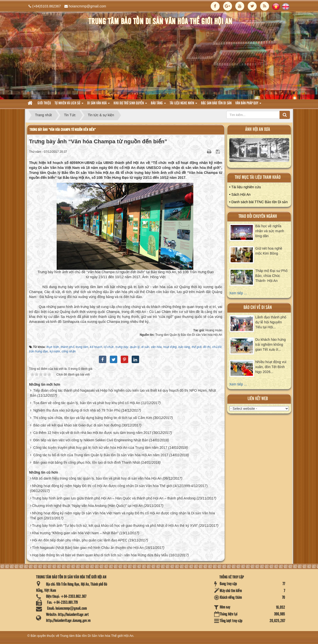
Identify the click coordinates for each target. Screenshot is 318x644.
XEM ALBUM (259, 151)
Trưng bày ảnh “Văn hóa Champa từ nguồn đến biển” (63, 130)
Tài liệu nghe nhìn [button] (183, 105)
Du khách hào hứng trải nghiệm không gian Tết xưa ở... (271, 344)
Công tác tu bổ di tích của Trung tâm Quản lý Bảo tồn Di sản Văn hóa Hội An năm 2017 (101, 455)
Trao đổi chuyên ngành (258, 216)
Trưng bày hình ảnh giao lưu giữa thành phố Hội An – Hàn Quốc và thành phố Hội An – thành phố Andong (114, 498)
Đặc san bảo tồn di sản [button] (216, 103)
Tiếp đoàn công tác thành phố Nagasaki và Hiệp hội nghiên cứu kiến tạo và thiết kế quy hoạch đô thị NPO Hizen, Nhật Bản (123, 393)
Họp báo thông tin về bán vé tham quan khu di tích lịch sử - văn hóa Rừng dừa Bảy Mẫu (100, 555)
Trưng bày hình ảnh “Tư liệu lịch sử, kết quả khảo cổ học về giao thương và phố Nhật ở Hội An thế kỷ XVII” (115, 526)
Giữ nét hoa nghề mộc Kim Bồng (269, 251)
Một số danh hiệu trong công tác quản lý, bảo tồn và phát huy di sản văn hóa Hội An (97, 478)
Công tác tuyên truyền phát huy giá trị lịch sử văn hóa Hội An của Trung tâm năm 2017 (100, 448)
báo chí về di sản (258, 308)
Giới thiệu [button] (44, 103)
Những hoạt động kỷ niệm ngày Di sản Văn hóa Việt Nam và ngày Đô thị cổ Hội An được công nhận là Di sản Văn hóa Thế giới (122, 516)
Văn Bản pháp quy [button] (248, 105)
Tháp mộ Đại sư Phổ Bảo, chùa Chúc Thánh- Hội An (271, 276)
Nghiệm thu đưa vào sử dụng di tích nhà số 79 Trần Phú (77, 410)
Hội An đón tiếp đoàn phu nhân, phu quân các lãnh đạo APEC (80, 540)
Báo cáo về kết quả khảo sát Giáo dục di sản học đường (77, 425)
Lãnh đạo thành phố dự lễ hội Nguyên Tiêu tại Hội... (271, 322)
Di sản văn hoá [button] (99, 105)
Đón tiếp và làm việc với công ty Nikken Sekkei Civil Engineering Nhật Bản (91, 440)
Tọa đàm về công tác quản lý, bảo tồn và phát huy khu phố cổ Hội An (87, 403)
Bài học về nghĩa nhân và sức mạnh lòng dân (270, 231)
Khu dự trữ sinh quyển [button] (130, 105)
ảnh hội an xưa (258, 130)
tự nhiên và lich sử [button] (69, 105)
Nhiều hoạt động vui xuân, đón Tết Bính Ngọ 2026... (271, 367)
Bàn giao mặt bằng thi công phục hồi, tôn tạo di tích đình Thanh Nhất (87, 462)
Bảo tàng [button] (158, 105)
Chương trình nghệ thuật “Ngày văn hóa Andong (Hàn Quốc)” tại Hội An (87, 506)
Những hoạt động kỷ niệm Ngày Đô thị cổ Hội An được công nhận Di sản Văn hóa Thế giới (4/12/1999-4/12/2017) (120, 486)
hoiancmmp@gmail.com (87, 6)
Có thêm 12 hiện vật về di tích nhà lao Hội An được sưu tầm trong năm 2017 (92, 433)
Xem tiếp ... (238, 293)
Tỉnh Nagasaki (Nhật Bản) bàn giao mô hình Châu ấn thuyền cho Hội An (88, 548)
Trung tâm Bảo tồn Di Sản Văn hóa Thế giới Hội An (97, 636)
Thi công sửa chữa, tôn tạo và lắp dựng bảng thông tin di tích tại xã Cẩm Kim (93, 418)
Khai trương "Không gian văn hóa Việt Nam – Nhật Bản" (75, 533)
